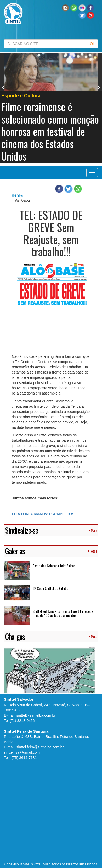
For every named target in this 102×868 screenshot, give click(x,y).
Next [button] (99, 88)
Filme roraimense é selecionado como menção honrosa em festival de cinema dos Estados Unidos (50, 131)
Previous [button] (3, 88)
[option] (51, 108)
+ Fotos (92, 551)
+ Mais (93, 530)
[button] (74, 8)
